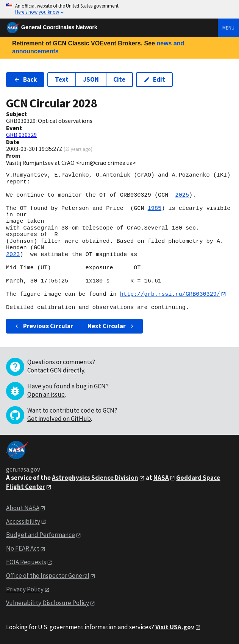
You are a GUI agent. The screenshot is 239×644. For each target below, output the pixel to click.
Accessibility (23, 521)
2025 (182, 195)
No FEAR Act (23, 549)
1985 (155, 208)
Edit (154, 79)
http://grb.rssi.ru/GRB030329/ (170, 294)
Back (25, 79)
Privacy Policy (25, 589)
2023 (13, 254)
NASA (161, 478)
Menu (228, 28)
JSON (91, 79)
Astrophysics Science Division (95, 478)
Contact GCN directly (56, 370)
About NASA (23, 508)
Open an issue (46, 394)
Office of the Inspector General (48, 576)
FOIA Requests (26, 562)
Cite (119, 79)
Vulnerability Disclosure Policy (48, 603)
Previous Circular (43, 326)
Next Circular (111, 326)
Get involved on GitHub (59, 419)
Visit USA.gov (175, 627)
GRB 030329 (21, 135)
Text (62, 79)
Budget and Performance (41, 535)
